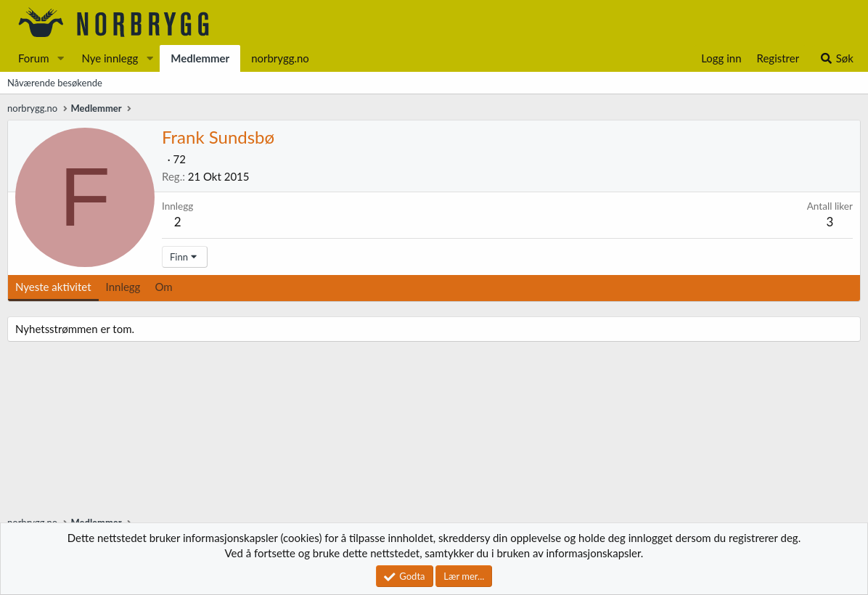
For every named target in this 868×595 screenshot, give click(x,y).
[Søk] (836, 58)
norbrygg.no (280, 58)
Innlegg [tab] (123, 287)
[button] (60, 58)
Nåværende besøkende (55, 83)
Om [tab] (163, 287)
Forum (34, 58)
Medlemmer (200, 58)
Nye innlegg (110, 58)
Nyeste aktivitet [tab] (53, 287)
